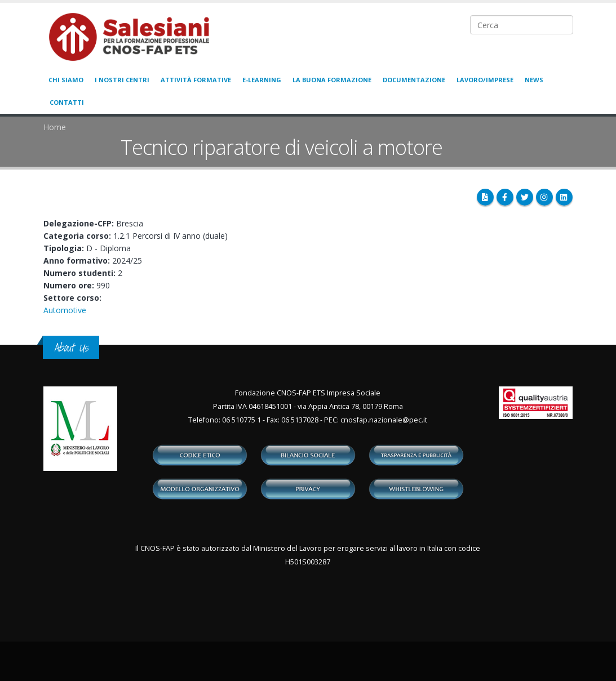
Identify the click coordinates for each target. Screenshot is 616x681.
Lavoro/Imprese (485, 80)
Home (55, 127)
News (534, 80)
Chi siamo (66, 80)
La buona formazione (332, 80)
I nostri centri (122, 80)
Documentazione (414, 80)
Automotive (65, 310)
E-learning (262, 80)
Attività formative (196, 80)
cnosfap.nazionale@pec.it (384, 420)
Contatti (67, 102)
